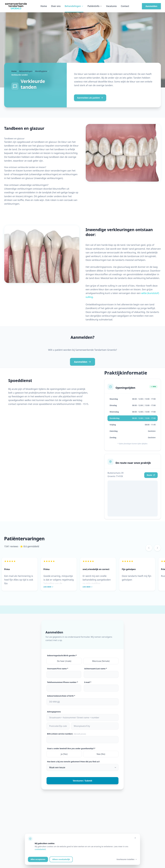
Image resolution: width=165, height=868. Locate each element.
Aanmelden (151, 6)
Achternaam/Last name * (96, 669)
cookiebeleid (40, 849)
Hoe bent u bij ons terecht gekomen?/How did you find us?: (73, 762)
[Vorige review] (149, 548)
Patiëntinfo (95, 6)
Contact (125, 6)
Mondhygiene (41, 71)
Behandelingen (74, 6)
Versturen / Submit (83, 781)
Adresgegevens (54, 712)
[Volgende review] (157, 548)
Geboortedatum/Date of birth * (61, 696)
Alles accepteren (38, 859)
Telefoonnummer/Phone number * (63, 682)
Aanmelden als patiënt (90, 98)
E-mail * (88, 682)
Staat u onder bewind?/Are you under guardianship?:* (71, 748)
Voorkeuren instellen (127, 859)
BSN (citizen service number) (66, 734)
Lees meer (48, 587)
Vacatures (111, 6)
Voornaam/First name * (58, 669)
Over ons (56, 6)
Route (151, 475)
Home (44, 6)
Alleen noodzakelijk (61, 859)
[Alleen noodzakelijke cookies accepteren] (135, 838)
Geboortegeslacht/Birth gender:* (62, 655)
